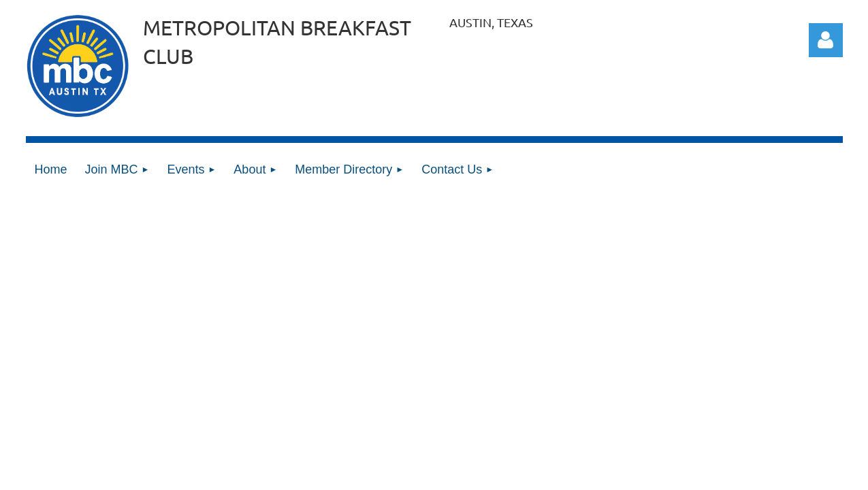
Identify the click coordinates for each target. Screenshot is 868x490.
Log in (826, 40)
